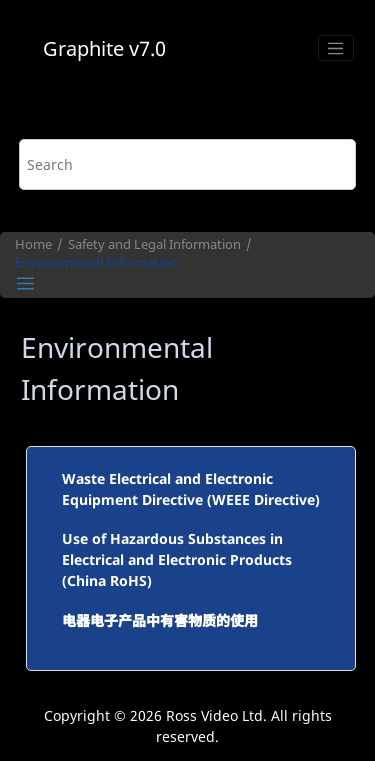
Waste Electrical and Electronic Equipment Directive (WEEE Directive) (191, 489)
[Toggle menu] (336, 48)
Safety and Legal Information (154, 244)
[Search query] (188, 164)
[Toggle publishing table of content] (25, 283)
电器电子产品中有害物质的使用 (160, 620)
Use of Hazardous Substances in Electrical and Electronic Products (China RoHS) (177, 559)
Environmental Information (96, 262)
